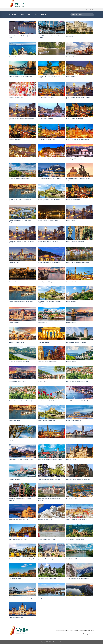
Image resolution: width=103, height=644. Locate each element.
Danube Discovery (14, 262)
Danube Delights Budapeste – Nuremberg (49, 241)
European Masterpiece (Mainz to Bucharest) (21, 401)
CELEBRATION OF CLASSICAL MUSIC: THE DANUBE (49, 77)
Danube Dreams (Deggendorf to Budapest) (77, 262)
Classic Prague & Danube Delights (75, 159)
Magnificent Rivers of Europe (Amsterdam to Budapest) (21, 499)
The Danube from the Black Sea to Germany (21, 598)
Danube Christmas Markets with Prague (48, 220)
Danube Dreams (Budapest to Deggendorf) (49, 262)
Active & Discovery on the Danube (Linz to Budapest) (49, 37)
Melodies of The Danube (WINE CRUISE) (20, 520)
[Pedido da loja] (82, 15)
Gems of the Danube (15, 420)
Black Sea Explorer (43, 57)
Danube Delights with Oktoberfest (75, 241)
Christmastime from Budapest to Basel (48, 159)
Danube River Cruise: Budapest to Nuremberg (21, 302)
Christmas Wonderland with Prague (18, 159)
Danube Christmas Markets (73, 200)
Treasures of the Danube (73, 598)
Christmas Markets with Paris (45, 118)
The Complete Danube (15, 578)
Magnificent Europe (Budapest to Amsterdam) (78, 479)
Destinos (21, 15)
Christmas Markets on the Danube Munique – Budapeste (78, 98)
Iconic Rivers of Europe (72, 440)
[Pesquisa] (83, 10)
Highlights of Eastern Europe (17, 440)
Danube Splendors (14, 323)
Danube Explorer (14, 282)
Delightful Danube (71, 323)
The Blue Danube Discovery (74, 559)
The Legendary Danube (44, 598)
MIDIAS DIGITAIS (82, 4)
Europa (29, 15)
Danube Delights (71, 220)
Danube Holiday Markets (73, 282)
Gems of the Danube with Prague (46, 420)
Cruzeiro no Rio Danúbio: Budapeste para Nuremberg (20, 200)
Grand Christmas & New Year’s (74, 420)
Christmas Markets (71, 77)
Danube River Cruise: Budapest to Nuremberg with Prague (50, 302)
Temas (59, 4)
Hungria (36, 15)
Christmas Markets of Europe (17, 97)
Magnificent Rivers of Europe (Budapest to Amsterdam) (49, 499)
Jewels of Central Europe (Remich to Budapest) (50, 460)
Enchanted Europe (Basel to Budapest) (76, 342)
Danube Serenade (71, 302)
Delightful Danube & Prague (16, 342)
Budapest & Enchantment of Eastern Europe (21, 77)
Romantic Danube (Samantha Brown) (47, 539)
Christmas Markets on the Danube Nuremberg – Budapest (22, 119)
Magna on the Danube (15, 479)
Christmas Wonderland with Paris (46, 139)
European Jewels (42, 381)
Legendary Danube (71, 460)
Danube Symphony (43, 323)
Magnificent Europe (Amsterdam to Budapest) (50, 479)
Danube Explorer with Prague (45, 282)
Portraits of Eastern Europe (45, 520)
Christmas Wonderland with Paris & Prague (78, 139)
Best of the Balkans (14, 57)
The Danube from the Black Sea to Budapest (78, 578)
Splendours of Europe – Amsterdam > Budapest (22, 559)
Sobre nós (35, 4)
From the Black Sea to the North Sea (47, 401)
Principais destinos (69, 4)
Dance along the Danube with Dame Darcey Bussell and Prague (49, 200)
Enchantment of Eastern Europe (18, 381)
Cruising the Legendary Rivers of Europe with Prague (78, 179)
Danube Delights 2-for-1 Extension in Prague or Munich (22, 242)
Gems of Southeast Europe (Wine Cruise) (77, 401)
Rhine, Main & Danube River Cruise (18, 539)
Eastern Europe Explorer (44, 342)
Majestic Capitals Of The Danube (75, 499)
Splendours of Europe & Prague (46, 559)
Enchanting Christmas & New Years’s (47, 362)
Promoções (52, 4)
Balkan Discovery (71, 36)
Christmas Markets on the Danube (47, 97)
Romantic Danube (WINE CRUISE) (75, 539)
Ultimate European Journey (16, 618)
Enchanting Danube (71, 362)
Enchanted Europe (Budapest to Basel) (19, 362)
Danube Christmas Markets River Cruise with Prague (21, 221)
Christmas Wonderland (15, 139)
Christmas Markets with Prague (75, 118)
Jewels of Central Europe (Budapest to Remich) (21, 460)
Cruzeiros (44, 4)
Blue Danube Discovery (72, 57)
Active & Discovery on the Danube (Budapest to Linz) (22, 37)
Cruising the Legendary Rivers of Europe (20, 179)
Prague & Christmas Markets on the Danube (78, 520)
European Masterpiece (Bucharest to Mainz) (78, 381)
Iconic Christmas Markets (44, 440)
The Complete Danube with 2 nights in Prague (50, 578)
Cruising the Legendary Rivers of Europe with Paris (49, 179)
